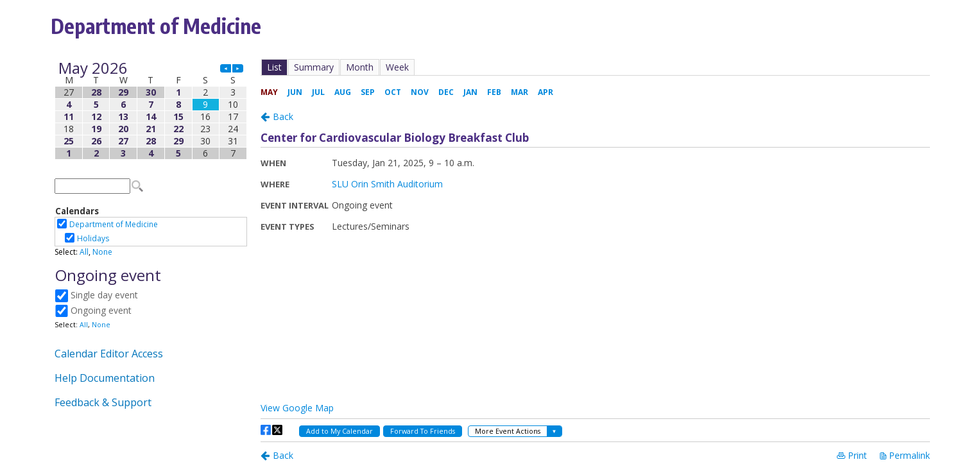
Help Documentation (105, 378)
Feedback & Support (103, 402)
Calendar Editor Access (109, 354)
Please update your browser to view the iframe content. (151, 111)
